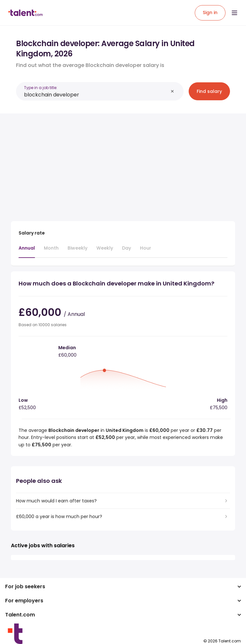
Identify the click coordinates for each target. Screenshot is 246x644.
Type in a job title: (41, 88)
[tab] (27, 251)
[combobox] (96, 95)
